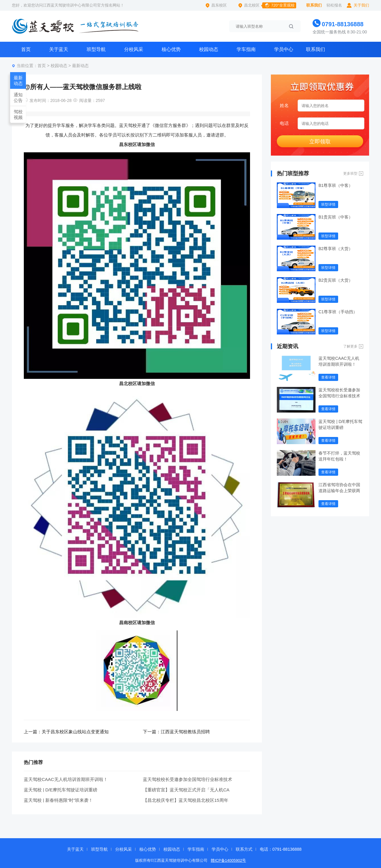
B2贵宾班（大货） (336, 280)
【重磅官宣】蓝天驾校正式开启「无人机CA (186, 790)
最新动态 (80, 66)
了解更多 (350, 346)
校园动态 (209, 49)
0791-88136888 (343, 24)
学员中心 (284, 49)
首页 (26, 49)
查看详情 (328, 377)
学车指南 (246, 49)
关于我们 (361, 5)
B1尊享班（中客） (336, 185)
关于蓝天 (59, 49)
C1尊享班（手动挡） (338, 312)
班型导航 (96, 49)
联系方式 (244, 849)
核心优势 (171, 49)
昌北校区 (270, 5)
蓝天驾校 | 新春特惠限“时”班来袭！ (58, 800)
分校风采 (134, 49)
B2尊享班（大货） (336, 249)
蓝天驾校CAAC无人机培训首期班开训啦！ (66, 779)
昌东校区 (219, 5)
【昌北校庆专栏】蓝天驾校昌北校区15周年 (186, 800)
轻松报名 (334, 5)
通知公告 (18, 97)
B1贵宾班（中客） (336, 217)
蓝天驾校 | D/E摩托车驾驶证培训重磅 (61, 790)
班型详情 (328, 204)
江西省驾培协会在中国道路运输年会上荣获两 (339, 488)
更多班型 (350, 173)
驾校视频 (18, 114)
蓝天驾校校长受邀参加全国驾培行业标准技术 (188, 779)
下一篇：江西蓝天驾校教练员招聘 (176, 732)
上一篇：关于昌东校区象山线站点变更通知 (66, 732)
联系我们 (314, 5)
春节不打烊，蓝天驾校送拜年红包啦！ (339, 456)
